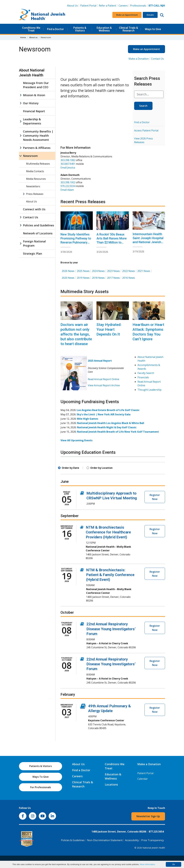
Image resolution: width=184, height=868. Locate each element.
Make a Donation (139, 59)
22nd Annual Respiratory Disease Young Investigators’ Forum (111, 629)
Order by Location (101, 468)
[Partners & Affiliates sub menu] (21, 148)
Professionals (138, 6)
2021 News (144, 271)
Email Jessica (68, 168)
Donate (150, 15)
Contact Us (157, 59)
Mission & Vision (34, 95)
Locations (111, 784)
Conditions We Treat (31, 29)
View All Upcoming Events (76, 440)
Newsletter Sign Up (148, 816)
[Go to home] (42, 15)
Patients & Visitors (80, 29)
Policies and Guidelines (39, 225)
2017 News (113, 278)
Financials (143, 377)
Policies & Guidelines (73, 840)
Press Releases (35, 194)
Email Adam (67, 190)
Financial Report (34, 111)
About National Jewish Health (32, 73)
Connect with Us (34, 209)
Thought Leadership (149, 390)
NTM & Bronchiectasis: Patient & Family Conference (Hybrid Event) (110, 575)
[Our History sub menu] (21, 103)
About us (33, 37)
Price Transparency (153, 840)
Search (143, 106)
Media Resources (36, 179)
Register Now (155, 497)
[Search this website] (162, 15)
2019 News (83, 278)
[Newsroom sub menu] (21, 156)
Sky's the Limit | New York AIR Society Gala (104, 414)
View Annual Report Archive (104, 385)
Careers (124, 5)
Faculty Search (146, 373)
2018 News (98, 278)
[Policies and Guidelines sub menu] (21, 225)
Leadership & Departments (32, 121)
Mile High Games (88, 419)
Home (23, 37)
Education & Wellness (104, 29)
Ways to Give (153, 29)
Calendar (143, 779)
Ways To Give (41, 777)
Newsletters (33, 186)
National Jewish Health (154, 848)
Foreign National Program (34, 243)
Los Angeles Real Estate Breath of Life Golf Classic (108, 410)
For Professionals (41, 787)
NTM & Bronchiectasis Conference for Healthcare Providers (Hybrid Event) (108, 532)
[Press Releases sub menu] (24, 194)
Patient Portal (88, 6)
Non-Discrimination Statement (105, 840)
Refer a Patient (107, 6)
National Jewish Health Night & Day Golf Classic (107, 427)
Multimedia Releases (38, 164)
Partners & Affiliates (37, 148)
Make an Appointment (127, 15)
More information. (148, 864)
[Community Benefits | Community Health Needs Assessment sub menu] (21, 136)
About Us (72, 6)
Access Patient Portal (146, 130)
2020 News (68, 278)
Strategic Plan (32, 254)
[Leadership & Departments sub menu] (21, 121)
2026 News (68, 271)
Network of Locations (38, 233)
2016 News (129, 278)
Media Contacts (35, 171)
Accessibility (132, 840)
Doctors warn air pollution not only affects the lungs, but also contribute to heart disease (76, 334)
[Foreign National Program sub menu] (21, 243)
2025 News (83, 271)
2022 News (129, 271)
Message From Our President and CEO (36, 85)
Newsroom (30, 156)
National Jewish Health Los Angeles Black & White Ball (111, 423)
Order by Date (70, 468)
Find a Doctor (55, 29)
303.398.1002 (68, 182)
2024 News (98, 271)
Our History (31, 103)
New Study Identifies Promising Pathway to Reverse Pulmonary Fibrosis (76, 240)
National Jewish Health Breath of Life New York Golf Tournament (118, 432)
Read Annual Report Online (103, 379)
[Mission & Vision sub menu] (21, 95)
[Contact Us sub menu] (21, 217)
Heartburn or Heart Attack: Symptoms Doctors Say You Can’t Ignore (148, 332)
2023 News (113, 271)
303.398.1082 (68, 160)
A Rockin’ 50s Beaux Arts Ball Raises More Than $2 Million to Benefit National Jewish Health (112, 242)
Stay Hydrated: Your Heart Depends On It (109, 329)
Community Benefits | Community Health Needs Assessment (38, 136)
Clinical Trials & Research (129, 29)
